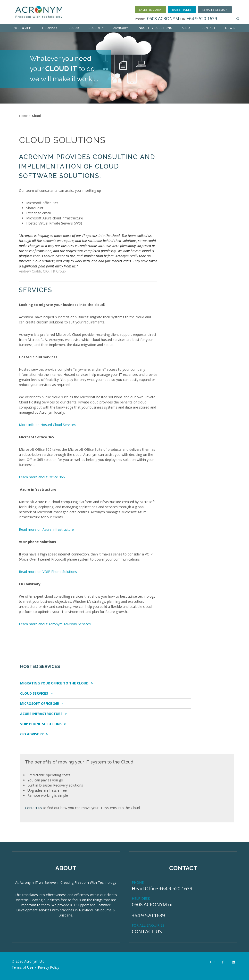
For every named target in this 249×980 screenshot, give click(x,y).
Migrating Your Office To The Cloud (54, 683)
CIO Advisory (32, 734)
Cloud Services (34, 693)
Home (23, 116)
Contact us (33, 808)
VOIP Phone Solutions (41, 724)
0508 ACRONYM (149, 904)
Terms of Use (22, 967)
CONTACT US (147, 931)
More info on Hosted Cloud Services (47, 425)
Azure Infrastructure (41, 714)
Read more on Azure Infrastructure (46, 529)
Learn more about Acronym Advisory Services (55, 624)
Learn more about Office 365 (42, 477)
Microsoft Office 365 (40, 703)
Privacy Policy (49, 967)
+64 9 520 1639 (148, 915)
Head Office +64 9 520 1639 (162, 888)
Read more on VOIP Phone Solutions (48, 572)
